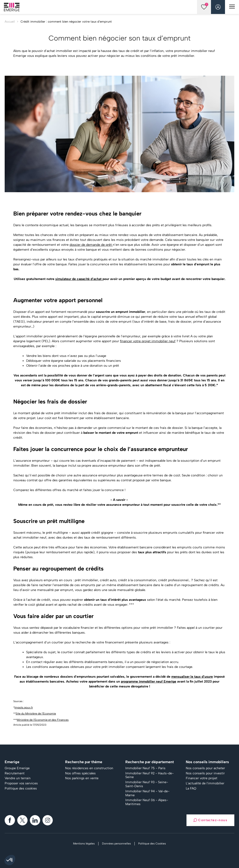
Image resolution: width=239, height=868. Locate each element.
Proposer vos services (21, 783)
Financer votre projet (202, 778)
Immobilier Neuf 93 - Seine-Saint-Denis (147, 784)
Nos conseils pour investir (205, 773)
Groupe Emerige (17, 768)
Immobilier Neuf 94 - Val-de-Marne (147, 793)
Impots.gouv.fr (24, 707)
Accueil (10, 22)
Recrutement (15, 773)
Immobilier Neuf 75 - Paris (145, 768)
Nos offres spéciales (80, 773)
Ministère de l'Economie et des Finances (43, 720)
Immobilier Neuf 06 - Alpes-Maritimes (147, 802)
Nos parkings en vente (82, 778)
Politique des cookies (21, 789)
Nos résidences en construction (89, 768)
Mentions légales (84, 844)
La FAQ (191, 789)
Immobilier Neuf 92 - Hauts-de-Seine (149, 775)
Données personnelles (116, 844)
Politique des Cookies (152, 844)
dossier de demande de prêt (91, 245)
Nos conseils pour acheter (205, 768)
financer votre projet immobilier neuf (148, 341)
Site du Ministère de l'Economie (36, 714)
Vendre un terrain (18, 778)
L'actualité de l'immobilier (205, 783)
